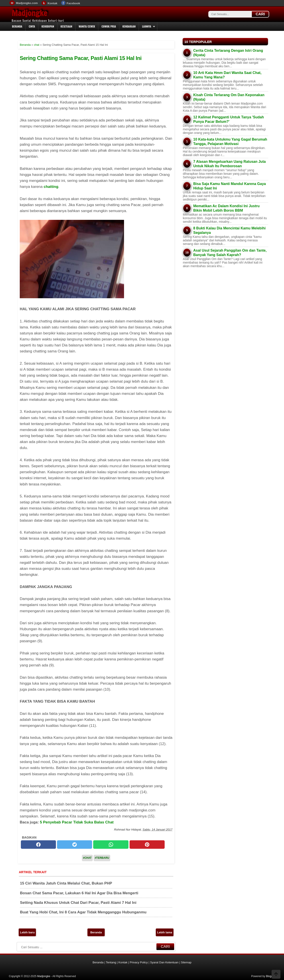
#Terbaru (102, 858)
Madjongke (30, 13)
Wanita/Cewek (87, 26)
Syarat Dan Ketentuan (164, 962)
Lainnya (147, 26)
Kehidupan (48, 26)
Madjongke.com (27, 3)
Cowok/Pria (109, 26)
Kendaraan (129, 26)
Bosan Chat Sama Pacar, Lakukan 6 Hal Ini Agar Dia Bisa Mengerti (79, 893)
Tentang (111, 962)
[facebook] (38, 845)
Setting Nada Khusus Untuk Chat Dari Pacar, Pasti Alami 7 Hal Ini (78, 903)
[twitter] (75, 845)
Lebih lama (165, 932)
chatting (51, 187)
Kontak (52, 3)
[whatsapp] (111, 845)
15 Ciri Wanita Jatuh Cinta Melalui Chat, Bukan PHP (66, 883)
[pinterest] (147, 845)
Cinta (32, 26)
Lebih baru (27, 932)
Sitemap (186, 962)
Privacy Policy (139, 962)
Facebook (73, 3)
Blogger (271, 976)
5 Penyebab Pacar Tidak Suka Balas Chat (77, 822)
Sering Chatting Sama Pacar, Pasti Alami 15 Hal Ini (81, 58)
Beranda (17, 26)
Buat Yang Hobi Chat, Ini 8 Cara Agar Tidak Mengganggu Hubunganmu (83, 912)
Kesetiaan (66, 26)
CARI (260, 14)
